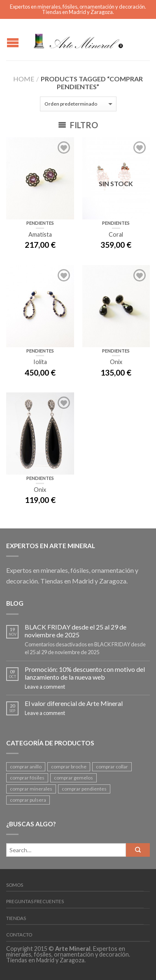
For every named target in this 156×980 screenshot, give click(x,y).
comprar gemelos (73, 778)
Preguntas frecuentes (35, 901)
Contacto (19, 935)
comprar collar (112, 767)
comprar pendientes (84, 789)
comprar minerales (31, 789)
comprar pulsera (28, 800)
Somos (15, 885)
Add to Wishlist (64, 148)
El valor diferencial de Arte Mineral (74, 703)
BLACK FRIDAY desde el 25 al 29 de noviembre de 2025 (76, 631)
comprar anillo (26, 767)
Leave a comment (45, 687)
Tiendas (16, 918)
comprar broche (69, 767)
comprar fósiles (27, 778)
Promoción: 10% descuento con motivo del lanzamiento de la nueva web (85, 673)
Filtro (78, 125)
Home (24, 79)
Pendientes (40, 223)
